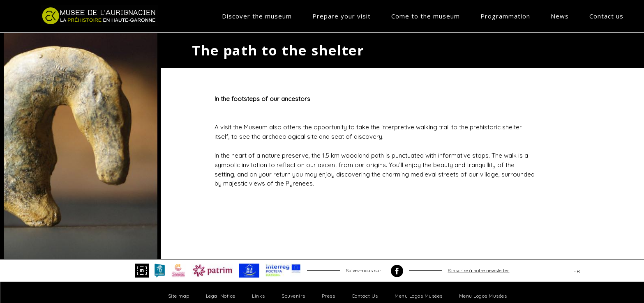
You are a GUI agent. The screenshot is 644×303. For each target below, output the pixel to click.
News (560, 16)
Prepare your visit (342, 16)
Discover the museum (257, 16)
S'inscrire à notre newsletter (478, 270)
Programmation (505, 16)
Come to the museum (426, 16)
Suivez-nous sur (374, 271)
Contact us (606, 16)
